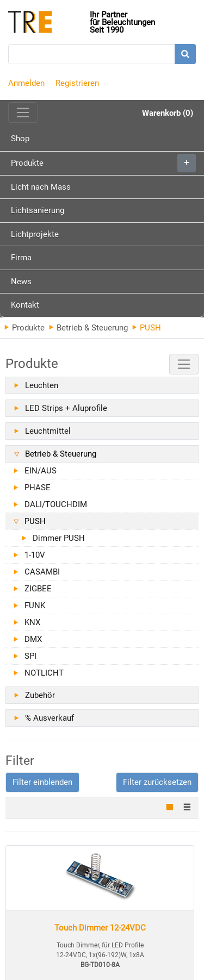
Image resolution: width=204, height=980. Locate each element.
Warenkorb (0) (168, 113)
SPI (30, 656)
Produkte (103, 163)
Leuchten (42, 385)
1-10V (35, 555)
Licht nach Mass (41, 187)
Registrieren (77, 83)
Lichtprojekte (35, 234)
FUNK (35, 606)
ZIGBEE (38, 589)
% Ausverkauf (50, 718)
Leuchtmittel (48, 431)
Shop (20, 139)
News (21, 282)
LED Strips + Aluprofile (66, 408)
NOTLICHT (44, 673)
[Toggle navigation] (23, 113)
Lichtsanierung (38, 210)
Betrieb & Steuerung (88, 328)
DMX (33, 639)
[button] (42, 782)
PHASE (38, 488)
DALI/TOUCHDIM (56, 504)
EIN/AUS (41, 471)
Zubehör (40, 695)
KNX (32, 622)
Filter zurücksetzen (157, 782)
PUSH (35, 521)
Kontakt (25, 305)
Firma (21, 258)
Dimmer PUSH (59, 538)
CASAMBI (42, 572)
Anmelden (26, 83)
